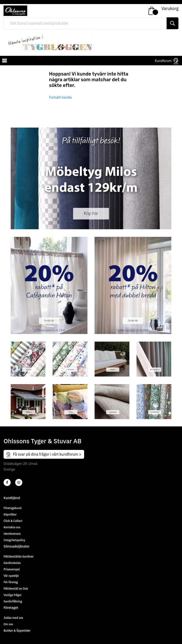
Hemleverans (12, 534)
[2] (7, 482)
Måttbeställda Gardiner (19, 556)
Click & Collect (13, 521)
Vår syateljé (11, 576)
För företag (11, 582)
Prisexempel (12, 569)
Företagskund (12, 508)
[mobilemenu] (4, 61)
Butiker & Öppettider (17, 631)
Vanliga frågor (13, 595)
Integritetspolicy (14, 540)
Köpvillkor (10, 514)
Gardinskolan (12, 563)
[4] (19, 482)
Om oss (8, 624)
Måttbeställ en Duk (16, 589)
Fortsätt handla (60, 97)
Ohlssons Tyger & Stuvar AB (43, 441)
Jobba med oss (13, 618)
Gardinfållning (13, 601)
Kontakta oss (12, 527)
